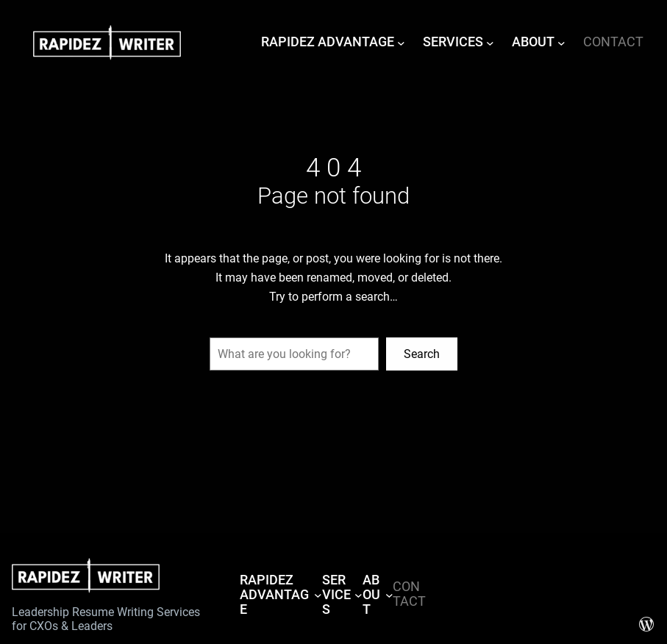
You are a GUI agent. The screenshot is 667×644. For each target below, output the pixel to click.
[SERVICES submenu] (490, 43)
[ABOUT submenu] (561, 43)
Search (422, 354)
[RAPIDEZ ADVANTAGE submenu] (401, 43)
